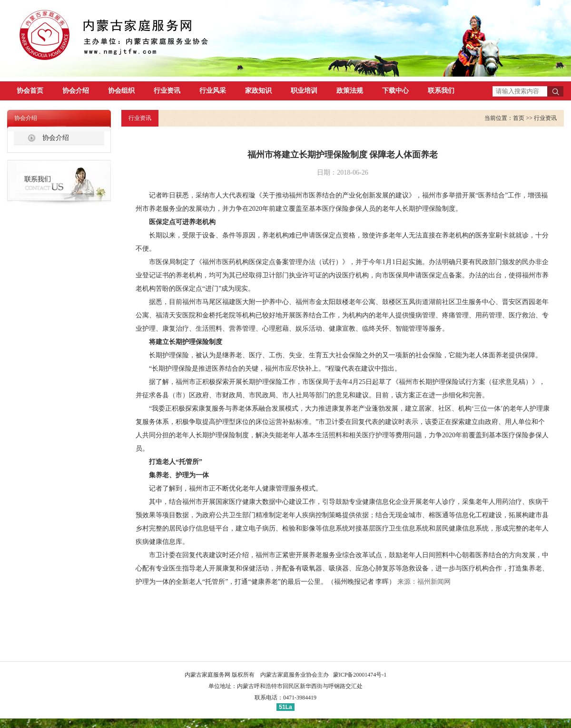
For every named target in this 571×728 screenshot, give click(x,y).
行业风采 (213, 91)
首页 (519, 118)
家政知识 (258, 91)
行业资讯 (167, 91)
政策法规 (350, 91)
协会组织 (121, 91)
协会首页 (30, 91)
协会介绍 (76, 91)
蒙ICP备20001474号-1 (360, 675)
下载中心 (395, 91)
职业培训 (304, 91)
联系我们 (441, 91)
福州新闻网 (434, 582)
